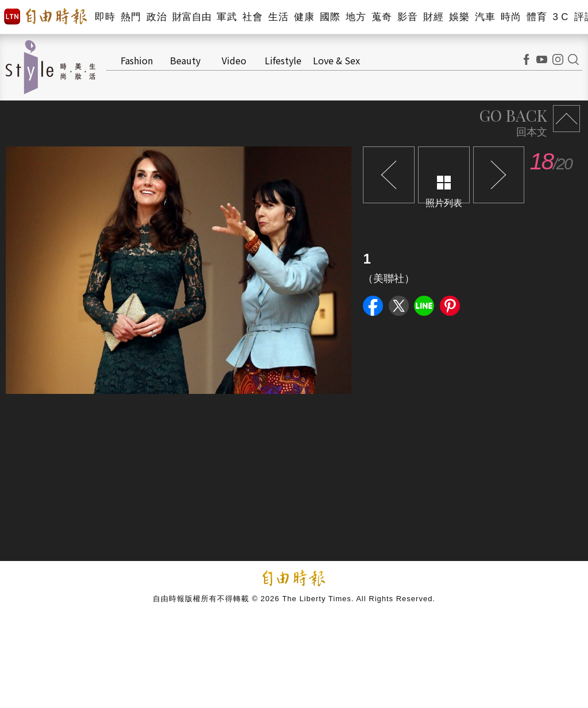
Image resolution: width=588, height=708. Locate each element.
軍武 (227, 17)
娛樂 (459, 17)
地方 (356, 17)
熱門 (131, 17)
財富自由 (192, 17)
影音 (407, 17)
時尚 (511, 17)
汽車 (485, 17)
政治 (156, 17)
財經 (433, 17)
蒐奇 (382, 17)
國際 (330, 17)
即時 (105, 17)
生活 (278, 17)
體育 (537, 17)
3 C (560, 17)
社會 (252, 17)
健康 (304, 17)
